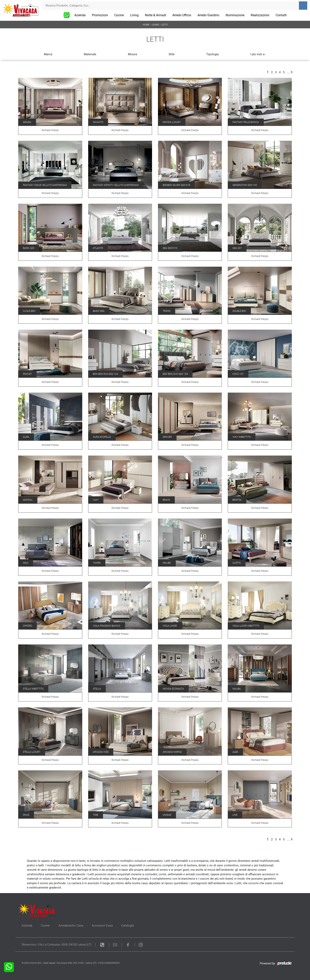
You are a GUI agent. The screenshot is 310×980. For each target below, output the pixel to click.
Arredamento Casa (71, 926)
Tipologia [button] (212, 54)
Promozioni (100, 15)
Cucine (119, 15)
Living (134, 15)
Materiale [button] (90, 54)
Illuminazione (235, 15)
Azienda (80, 15)
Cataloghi (128, 926)
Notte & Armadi (155, 15)
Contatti (281, 15)
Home (146, 25)
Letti (164, 25)
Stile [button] (172, 54)
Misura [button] (132, 54)
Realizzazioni (260, 15)
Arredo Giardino (208, 15)
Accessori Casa (103, 926)
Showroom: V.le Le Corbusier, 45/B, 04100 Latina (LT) (57, 945)
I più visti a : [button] (258, 54)
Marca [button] (48, 54)
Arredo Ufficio (182, 15)
